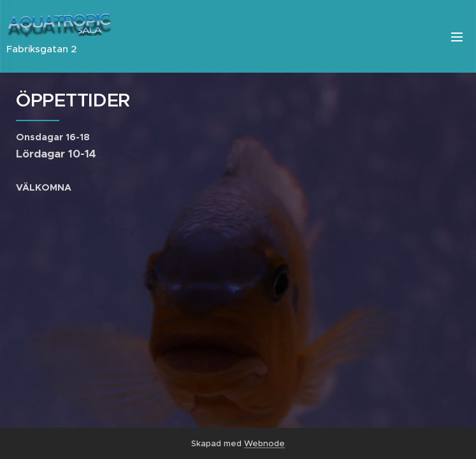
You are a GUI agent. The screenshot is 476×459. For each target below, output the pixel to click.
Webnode (264, 443)
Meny (457, 37)
